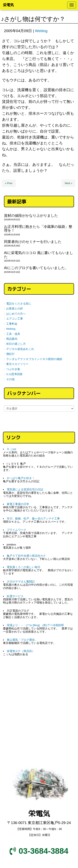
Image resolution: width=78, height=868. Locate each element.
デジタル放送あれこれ (20, 349)
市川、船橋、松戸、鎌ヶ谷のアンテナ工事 (33, 519)
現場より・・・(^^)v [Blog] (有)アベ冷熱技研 (35, 625)
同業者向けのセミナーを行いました (33, 242)
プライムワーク (17, 530)
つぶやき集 (13, 369)
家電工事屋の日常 (18, 504)
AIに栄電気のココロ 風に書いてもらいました (39, 255)
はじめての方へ (16, 314)
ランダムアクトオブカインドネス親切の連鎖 (34, 359)
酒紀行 (10, 354)
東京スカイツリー (17, 364)
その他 (10, 379)
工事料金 (12, 324)
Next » (68, 183)
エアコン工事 (15, 319)
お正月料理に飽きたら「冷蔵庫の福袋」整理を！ (38, 229)
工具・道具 (13, 334)
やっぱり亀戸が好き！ (21, 478)
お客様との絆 (15, 309)
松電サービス (15, 596)
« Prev (9, 183)
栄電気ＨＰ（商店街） (21, 651)
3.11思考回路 (14, 374)
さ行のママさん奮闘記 (21, 582)
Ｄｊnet (11, 449)
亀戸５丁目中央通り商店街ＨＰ (26, 556)
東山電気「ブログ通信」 (22, 640)
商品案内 (12, 339)
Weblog (41, 31)
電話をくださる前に (19, 304)
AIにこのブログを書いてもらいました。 (36, 268)
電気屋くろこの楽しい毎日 (24, 567)
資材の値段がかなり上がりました (31, 216)
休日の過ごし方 (16, 344)
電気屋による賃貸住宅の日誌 (25, 489)
